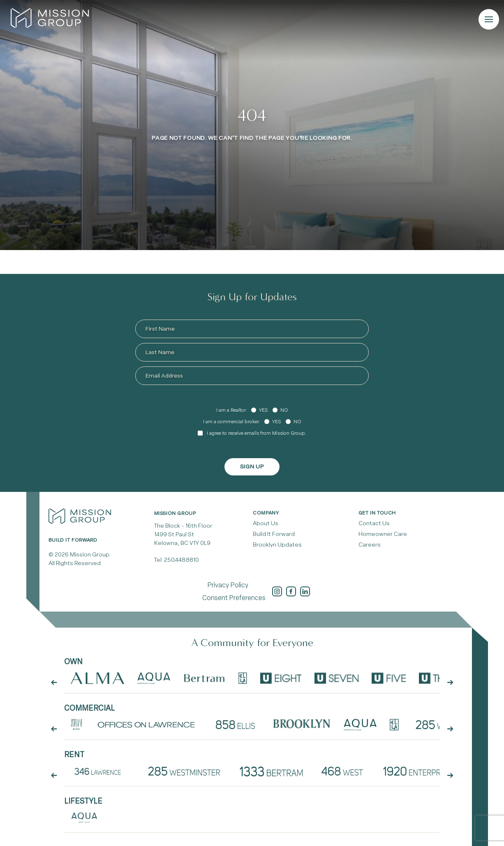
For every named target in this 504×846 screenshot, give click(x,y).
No (284, 410)
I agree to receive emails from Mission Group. (257, 433)
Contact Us (374, 523)
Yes (263, 410)
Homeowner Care (383, 534)
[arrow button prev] (54, 683)
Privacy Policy (228, 585)
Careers (370, 545)
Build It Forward (274, 534)
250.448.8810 (181, 560)
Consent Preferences (234, 598)
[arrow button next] (450, 683)
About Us (266, 523)
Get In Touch (377, 513)
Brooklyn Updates (277, 545)
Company (266, 513)
